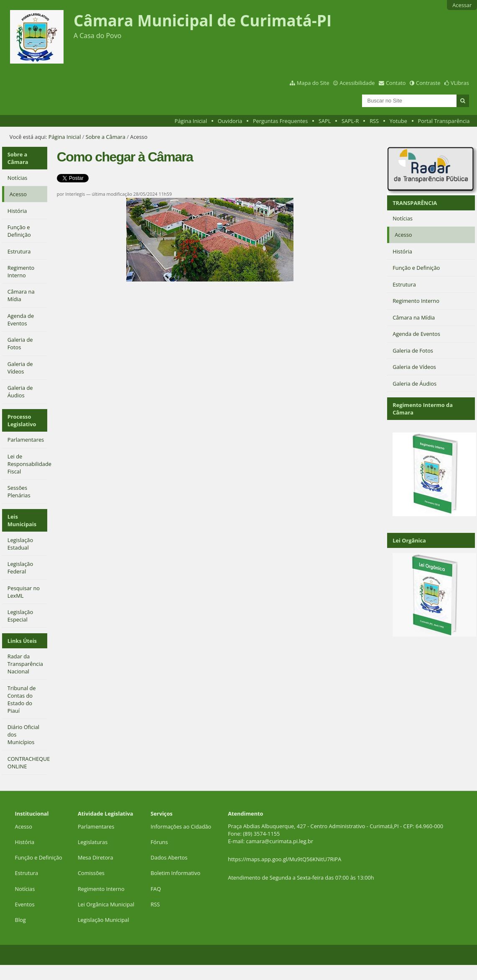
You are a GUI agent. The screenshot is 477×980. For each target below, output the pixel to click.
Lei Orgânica (409, 540)
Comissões (91, 873)
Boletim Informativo (175, 873)
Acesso (24, 826)
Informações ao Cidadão (181, 826)
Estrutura (27, 873)
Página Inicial (191, 121)
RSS (374, 121)
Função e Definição (39, 857)
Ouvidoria (230, 121)
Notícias (25, 889)
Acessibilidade (357, 83)
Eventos (25, 904)
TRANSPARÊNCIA (415, 203)
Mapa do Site (313, 83)
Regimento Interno (101, 889)
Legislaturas (93, 842)
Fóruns (159, 842)
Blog (20, 920)
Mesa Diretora (96, 857)
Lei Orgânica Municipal (106, 904)
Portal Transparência (444, 121)
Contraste (428, 83)
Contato (396, 83)
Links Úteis (22, 641)
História (25, 842)
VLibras (460, 83)
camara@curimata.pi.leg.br (280, 841)
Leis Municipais (22, 520)
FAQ (156, 889)
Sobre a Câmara (106, 137)
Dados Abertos (169, 857)
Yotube (398, 121)
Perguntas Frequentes (280, 121)
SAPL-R (350, 121)
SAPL (325, 121)
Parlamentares (96, 826)
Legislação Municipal (103, 920)
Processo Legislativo (22, 420)
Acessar (462, 5)
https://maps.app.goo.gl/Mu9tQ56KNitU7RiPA (284, 859)
